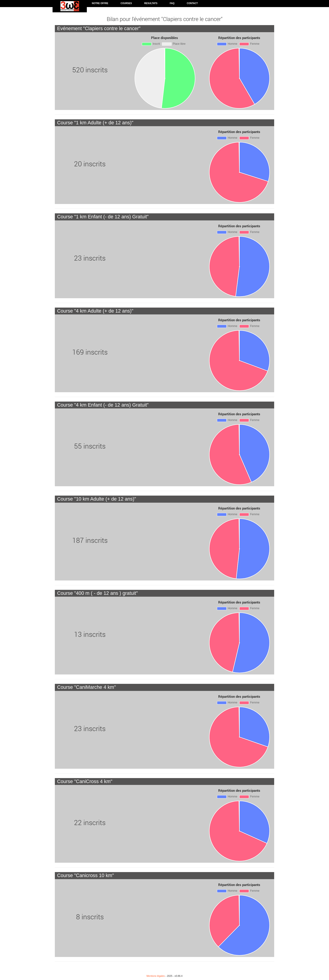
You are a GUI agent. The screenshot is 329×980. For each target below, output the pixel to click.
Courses (126, 3)
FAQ (172, 3)
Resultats (151, 3)
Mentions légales (156, 976)
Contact (192, 3)
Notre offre (100, 3)
